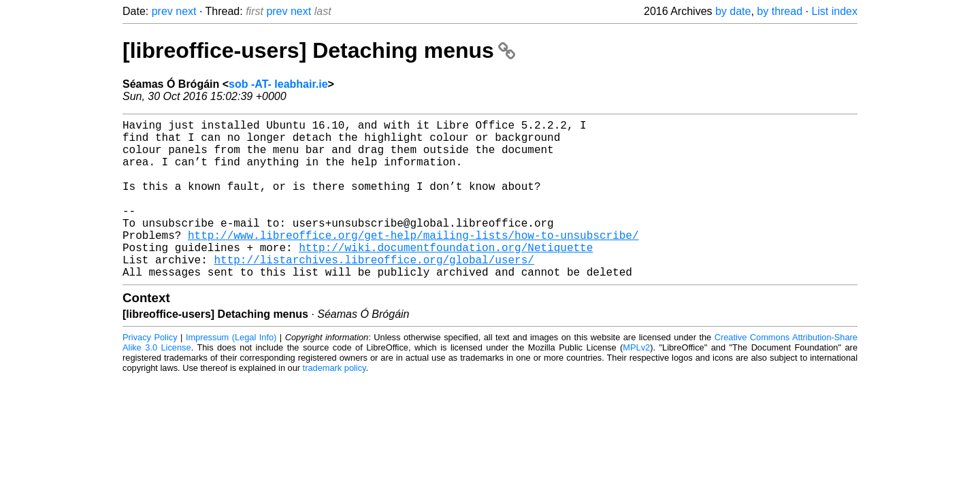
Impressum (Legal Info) (231, 373)
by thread (780, 11)
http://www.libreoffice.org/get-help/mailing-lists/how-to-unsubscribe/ (413, 262)
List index (834, 11)
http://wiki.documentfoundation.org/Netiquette (446, 277)
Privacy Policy (150, 373)
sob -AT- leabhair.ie (278, 84)
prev (162, 11)
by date (733, 11)
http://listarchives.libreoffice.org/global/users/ (374, 292)
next (186, 11)
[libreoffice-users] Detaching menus (319, 50)
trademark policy (334, 403)
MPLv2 (636, 383)
